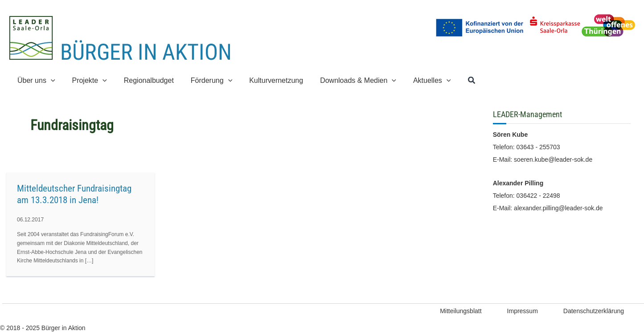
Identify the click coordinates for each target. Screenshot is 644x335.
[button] (454, 81)
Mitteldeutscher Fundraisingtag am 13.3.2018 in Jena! (74, 194)
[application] (49, 80)
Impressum (523, 311)
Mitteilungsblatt (461, 311)
